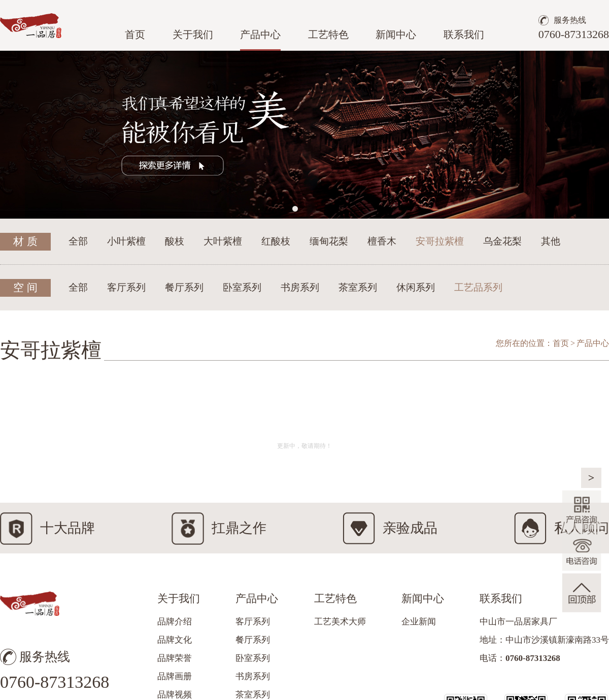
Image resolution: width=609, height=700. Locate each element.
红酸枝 (276, 241)
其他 (551, 241)
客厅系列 (126, 287)
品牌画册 (175, 676)
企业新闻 (419, 622)
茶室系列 (358, 287)
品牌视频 (175, 695)
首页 (135, 34)
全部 (78, 241)
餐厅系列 (184, 287)
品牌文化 (175, 640)
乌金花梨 (502, 241)
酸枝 (175, 241)
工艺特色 (328, 34)
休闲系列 (416, 287)
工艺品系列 (478, 287)
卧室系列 (242, 287)
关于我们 (193, 34)
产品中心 (260, 34)
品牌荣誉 (175, 658)
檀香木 (382, 241)
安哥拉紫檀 (440, 241)
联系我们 (464, 34)
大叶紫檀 (223, 241)
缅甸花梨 (329, 241)
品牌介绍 (175, 622)
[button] (295, 209)
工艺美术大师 (340, 622)
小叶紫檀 (126, 241)
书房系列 (300, 287)
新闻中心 (396, 34)
